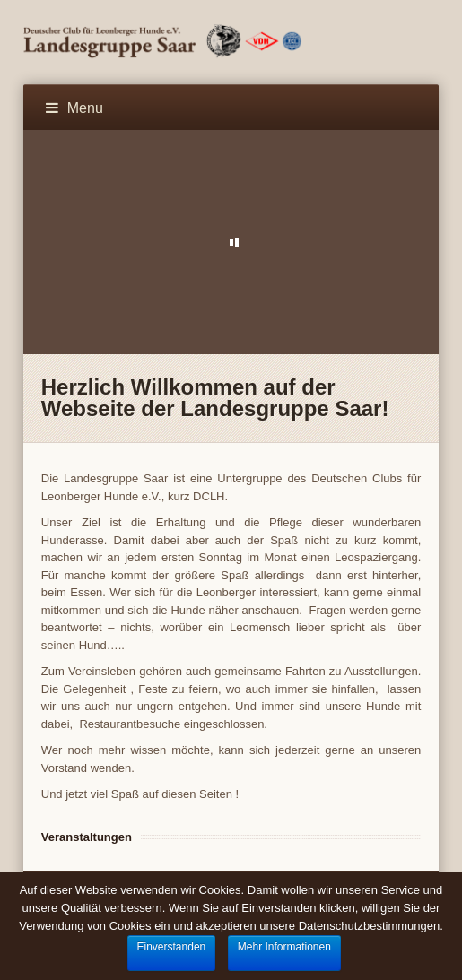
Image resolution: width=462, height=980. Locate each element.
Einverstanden (172, 947)
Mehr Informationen (284, 947)
